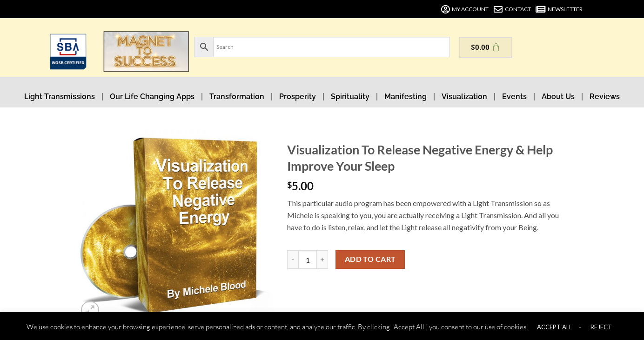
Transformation (237, 97)
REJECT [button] (601, 327)
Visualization (464, 97)
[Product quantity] (308, 260)
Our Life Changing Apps (152, 97)
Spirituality (350, 97)
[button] (90, 310)
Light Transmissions (60, 97)
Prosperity (298, 97)
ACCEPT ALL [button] (554, 327)
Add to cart (370, 259)
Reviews (605, 97)
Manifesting (406, 97)
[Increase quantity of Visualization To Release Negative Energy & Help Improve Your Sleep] (322, 260)
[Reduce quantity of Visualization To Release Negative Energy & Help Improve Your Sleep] (293, 260)
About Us (558, 97)
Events (514, 97)
